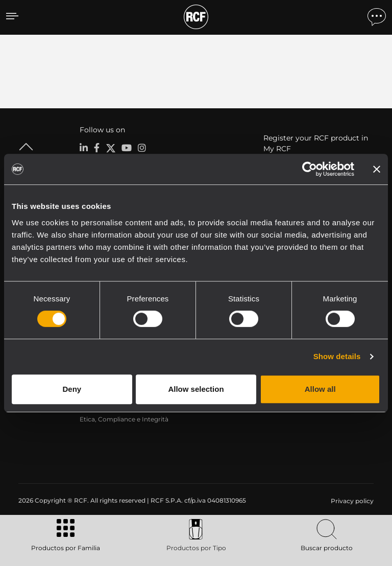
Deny (72, 389)
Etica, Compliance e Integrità (124, 419)
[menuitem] (351, 501)
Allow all (320, 389)
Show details (337, 356)
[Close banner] (377, 169)
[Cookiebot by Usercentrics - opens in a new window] (310, 169)
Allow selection (196, 389)
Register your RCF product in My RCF (316, 143)
